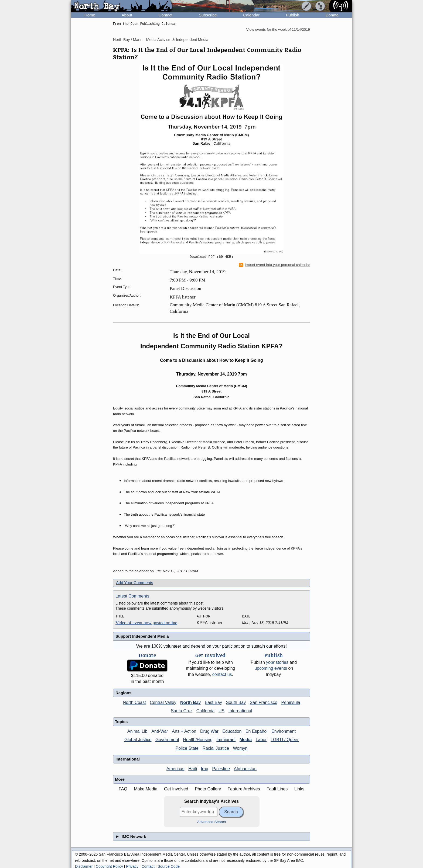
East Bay (213, 702)
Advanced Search (212, 822)
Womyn (240, 748)
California (206, 711)
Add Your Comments (135, 583)
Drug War (209, 731)
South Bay (236, 702)
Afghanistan (245, 769)
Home (90, 15)
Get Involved (176, 789)
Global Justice (138, 740)
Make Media (146, 789)
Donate (332, 15)
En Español (257, 731)
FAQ (123, 789)
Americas (175, 769)
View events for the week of (278, 29)
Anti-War (160, 731)
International (240, 711)
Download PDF (202, 257)
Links (299, 789)
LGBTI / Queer (285, 740)
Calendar (251, 15)
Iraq (204, 769)
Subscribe (208, 15)
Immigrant (226, 740)
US (221, 711)
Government (167, 740)
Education (232, 731)
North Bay (190, 702)
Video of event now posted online (146, 623)
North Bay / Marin (128, 40)
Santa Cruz (182, 711)
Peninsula (291, 702)
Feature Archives (244, 789)
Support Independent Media (142, 636)
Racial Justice (216, 748)
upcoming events (271, 668)
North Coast (134, 702)
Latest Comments (132, 596)
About (127, 15)
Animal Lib (137, 731)
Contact (165, 15)
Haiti (193, 769)
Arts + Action (184, 731)
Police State (187, 748)
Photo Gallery (208, 789)
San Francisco (264, 702)
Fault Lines (277, 789)
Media (246, 740)
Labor (261, 740)
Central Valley (163, 702)
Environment (284, 731)
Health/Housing (198, 740)
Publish (293, 15)
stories (277, 662)
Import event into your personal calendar (274, 265)
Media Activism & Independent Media (177, 40)
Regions (123, 693)
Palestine (221, 769)
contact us (222, 674)
